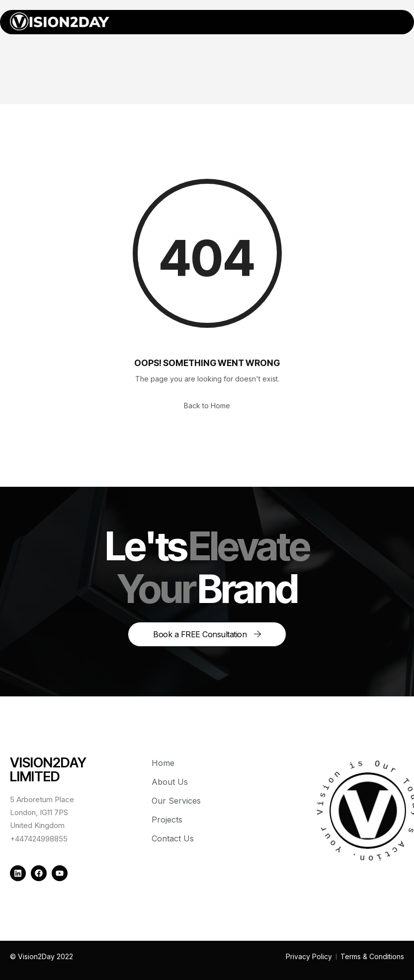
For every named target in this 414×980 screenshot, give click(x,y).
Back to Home (207, 406)
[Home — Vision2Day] (60, 21)
